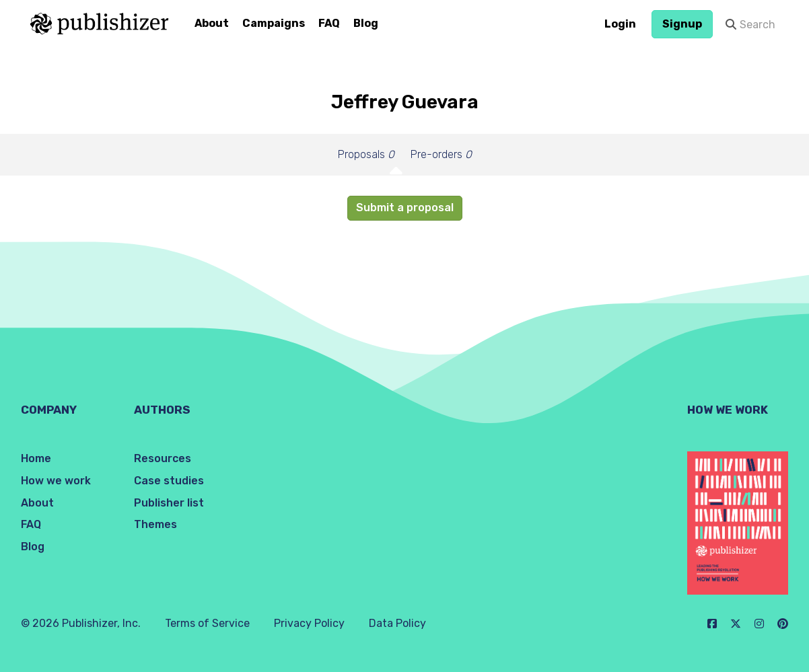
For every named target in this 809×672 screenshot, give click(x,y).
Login (620, 24)
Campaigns (274, 23)
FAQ (329, 23)
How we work (56, 481)
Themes (155, 524)
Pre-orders (441, 154)
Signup (682, 24)
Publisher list (169, 503)
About (212, 23)
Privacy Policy (309, 623)
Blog (366, 23)
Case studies (169, 481)
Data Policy (397, 623)
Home (36, 458)
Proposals (366, 154)
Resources (163, 458)
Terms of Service (207, 623)
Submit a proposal (405, 208)
